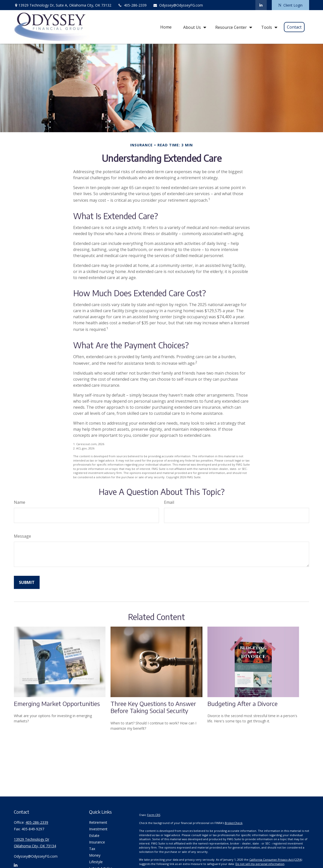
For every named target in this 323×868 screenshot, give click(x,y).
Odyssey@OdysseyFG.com (178, 5)
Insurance (97, 842)
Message (22, 536)
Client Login (290, 5)
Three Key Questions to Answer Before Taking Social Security (153, 707)
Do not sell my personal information (260, 864)
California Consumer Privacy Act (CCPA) (276, 860)
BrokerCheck (234, 823)
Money (95, 855)
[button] (166, 27)
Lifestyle (96, 862)
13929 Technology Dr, (63, 5)
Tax (92, 849)
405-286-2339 (132, 5)
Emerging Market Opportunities (57, 703)
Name (20, 502)
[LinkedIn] (261, 5)
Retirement (98, 822)
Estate (94, 836)
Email (169, 502)
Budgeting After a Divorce (243, 703)
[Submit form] (27, 582)
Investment (98, 829)
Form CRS (154, 815)
